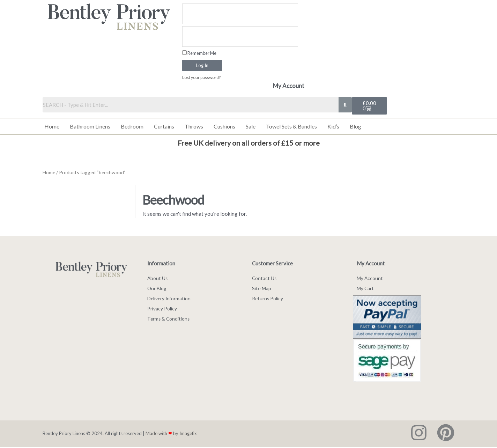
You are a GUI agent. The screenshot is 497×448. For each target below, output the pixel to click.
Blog (355, 127)
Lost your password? (202, 78)
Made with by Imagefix (171, 434)
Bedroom (132, 127)
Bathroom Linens (90, 127)
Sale (251, 127)
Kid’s (333, 127)
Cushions (224, 127)
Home (52, 127)
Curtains (164, 127)
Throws (194, 127)
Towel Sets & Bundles (291, 127)
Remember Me (199, 53)
